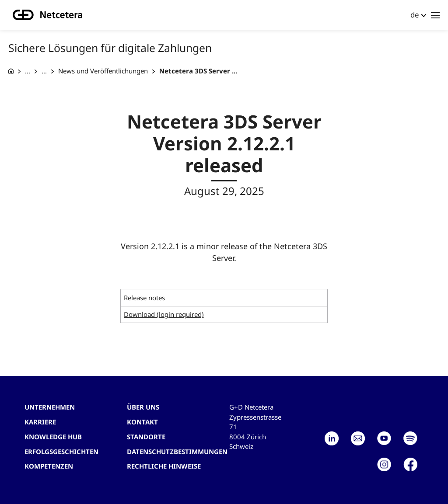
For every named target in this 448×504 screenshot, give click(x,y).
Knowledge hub (53, 437)
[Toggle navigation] (435, 15)
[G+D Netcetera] (11, 71)
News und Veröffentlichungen (103, 71)
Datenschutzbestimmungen (177, 452)
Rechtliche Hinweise (164, 466)
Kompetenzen (49, 466)
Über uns (143, 407)
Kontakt (142, 422)
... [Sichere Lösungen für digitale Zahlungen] (28, 71)
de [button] (415, 15)
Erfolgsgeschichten (61, 452)
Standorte (146, 437)
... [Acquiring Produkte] (44, 71)
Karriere (40, 422)
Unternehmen (50, 407)
